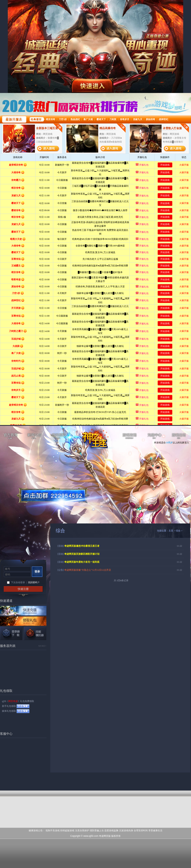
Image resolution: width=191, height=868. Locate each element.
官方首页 (10, 437)
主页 (171, 531)
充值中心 (154, 437)
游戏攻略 (130, 437)
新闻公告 (35, 437)
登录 (37, 572)
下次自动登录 (18, 582)
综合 (178, 531)
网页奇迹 (98, 440)
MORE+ (42, 646)
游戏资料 (59, 437)
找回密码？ (34, 582)
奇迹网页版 (105, 836)
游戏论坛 (179, 437)
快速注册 (23, 589)
